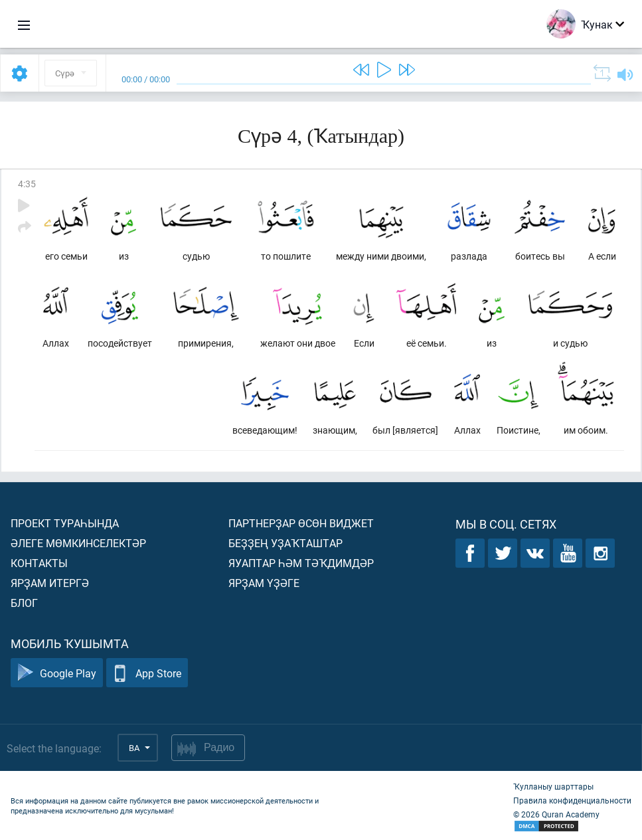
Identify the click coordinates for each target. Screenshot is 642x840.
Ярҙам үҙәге (264, 583)
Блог (24, 603)
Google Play (57, 673)
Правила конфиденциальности (572, 800)
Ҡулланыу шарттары (553, 786)
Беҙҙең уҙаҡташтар (285, 543)
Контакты (39, 563)
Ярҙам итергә (50, 583)
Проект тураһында (65, 523)
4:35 (27, 184)
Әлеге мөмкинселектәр (78, 543)
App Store (147, 673)
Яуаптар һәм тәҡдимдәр (301, 563)
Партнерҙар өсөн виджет (301, 523)
